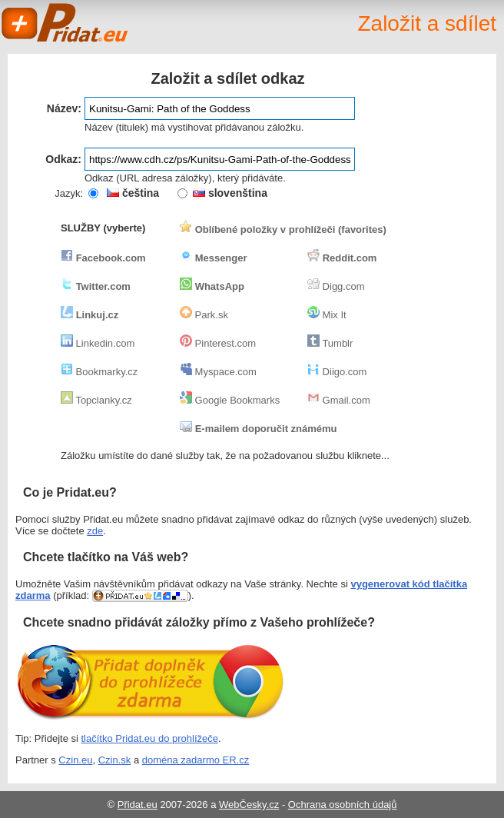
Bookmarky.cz (99, 372)
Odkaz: (63, 159)
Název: (64, 108)
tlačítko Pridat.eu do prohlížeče (150, 738)
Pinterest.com (218, 343)
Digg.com (336, 286)
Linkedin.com (98, 343)
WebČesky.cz (249, 805)
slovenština (230, 193)
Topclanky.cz (96, 400)
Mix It (327, 315)
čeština (133, 193)
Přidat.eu (138, 805)
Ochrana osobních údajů (343, 805)
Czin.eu (75, 760)
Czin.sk (115, 760)
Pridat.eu (65, 23)
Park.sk (204, 315)
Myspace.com (218, 372)
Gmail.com (339, 400)
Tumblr (330, 343)
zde (95, 531)
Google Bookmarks (230, 400)
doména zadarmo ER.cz (196, 760)
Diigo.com (337, 372)
